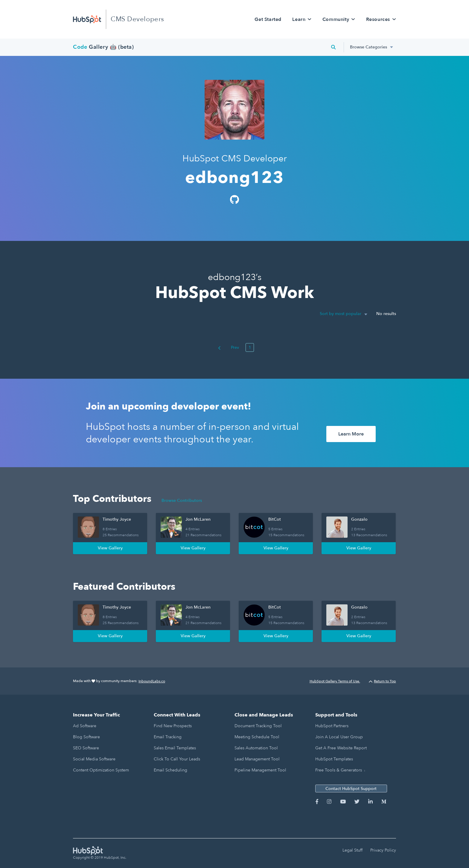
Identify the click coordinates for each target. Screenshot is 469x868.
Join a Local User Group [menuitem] (339, 737)
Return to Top (382, 681)
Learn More (351, 434)
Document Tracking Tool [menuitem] (258, 726)
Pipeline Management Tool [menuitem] (260, 770)
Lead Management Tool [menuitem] (257, 759)
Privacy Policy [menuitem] (383, 850)
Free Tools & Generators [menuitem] (339, 770)
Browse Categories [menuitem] (368, 47)
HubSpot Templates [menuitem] (334, 759)
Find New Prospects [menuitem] (173, 726)
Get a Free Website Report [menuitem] (341, 748)
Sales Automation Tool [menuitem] (256, 748)
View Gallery (110, 548)
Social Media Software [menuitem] (94, 759)
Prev (229, 347)
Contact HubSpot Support (351, 789)
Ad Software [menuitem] (85, 726)
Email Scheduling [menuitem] (170, 770)
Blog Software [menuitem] (86, 737)
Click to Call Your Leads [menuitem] (177, 759)
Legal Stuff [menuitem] (352, 850)
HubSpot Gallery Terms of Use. (335, 681)
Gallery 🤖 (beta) (103, 47)
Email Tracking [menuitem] (168, 737)
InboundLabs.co (152, 681)
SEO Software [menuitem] (86, 748)
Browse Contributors (182, 501)
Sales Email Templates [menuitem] (175, 748)
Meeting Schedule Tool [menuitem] (257, 737)
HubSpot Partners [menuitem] (332, 726)
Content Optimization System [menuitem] (101, 770)
